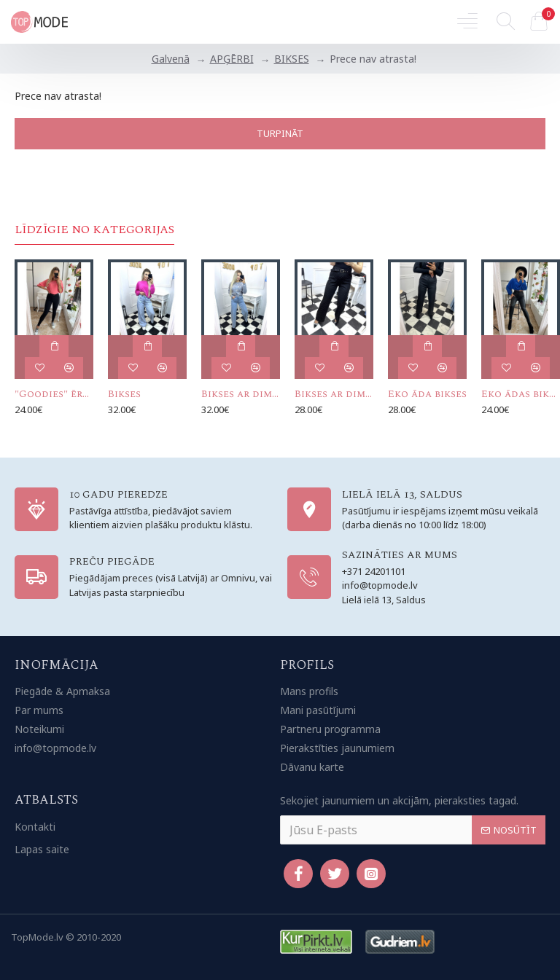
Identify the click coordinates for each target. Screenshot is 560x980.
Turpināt (280, 133)
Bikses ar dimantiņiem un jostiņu (334, 394)
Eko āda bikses (427, 394)
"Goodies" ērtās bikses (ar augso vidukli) (54, 394)
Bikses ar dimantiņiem (241, 394)
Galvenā (171, 59)
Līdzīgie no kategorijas (94, 230)
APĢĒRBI (232, 59)
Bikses (124, 394)
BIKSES (292, 59)
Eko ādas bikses (521, 394)
